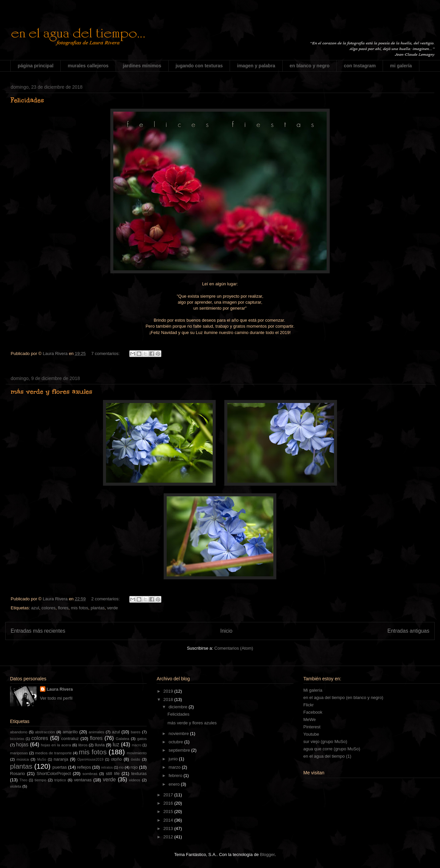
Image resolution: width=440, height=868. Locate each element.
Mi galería (313, 690)
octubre (176, 742)
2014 (169, 820)
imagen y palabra (256, 66)
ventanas (83, 780)
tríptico (60, 780)
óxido (135, 759)
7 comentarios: (106, 353)
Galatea (122, 738)
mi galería (401, 66)
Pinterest (312, 727)
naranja (61, 759)
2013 (169, 828)
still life (113, 773)
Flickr (308, 705)
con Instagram (360, 66)
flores (63, 608)
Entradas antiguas (408, 631)
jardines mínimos (142, 66)
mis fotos (80, 608)
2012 (169, 837)
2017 (169, 795)
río (121, 767)
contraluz (70, 738)
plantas (98, 608)
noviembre (179, 733)
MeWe (309, 719)
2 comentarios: (106, 599)
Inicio (226, 631)
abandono (19, 732)
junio (174, 759)
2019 (169, 691)
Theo (23, 780)
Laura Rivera (60, 689)
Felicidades (27, 100)
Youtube (311, 734)
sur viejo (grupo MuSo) (325, 741)
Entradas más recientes (38, 631)
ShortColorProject (54, 773)
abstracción (45, 732)
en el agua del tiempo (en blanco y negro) (343, 697)
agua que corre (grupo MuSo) (332, 749)
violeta (16, 786)
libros (83, 745)
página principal (35, 66)
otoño (116, 759)
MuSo (41, 759)
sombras (90, 773)
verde (112, 608)
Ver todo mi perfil (56, 698)
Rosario (17, 773)
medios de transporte (53, 753)
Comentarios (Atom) (234, 648)
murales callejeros (88, 66)
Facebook (313, 712)
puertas (59, 767)
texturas (139, 773)
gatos (142, 738)
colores (49, 608)
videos (135, 780)
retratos (107, 767)
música (23, 759)
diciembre (179, 707)
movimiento (137, 753)
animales (96, 732)
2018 (169, 699)
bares (135, 732)
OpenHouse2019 (90, 759)
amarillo (70, 732)
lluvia (100, 745)
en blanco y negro (310, 66)
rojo (134, 767)
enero (175, 784)
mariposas (19, 753)
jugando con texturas (199, 66)
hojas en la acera (56, 745)
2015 (169, 811)
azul (35, 608)
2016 (169, 803)
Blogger (267, 854)
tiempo (40, 780)
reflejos (84, 767)
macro (136, 745)
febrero (176, 775)
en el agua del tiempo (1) (327, 756)
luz (116, 744)
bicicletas (17, 739)
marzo (175, 767)
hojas (22, 744)
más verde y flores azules (51, 391)
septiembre (180, 750)
